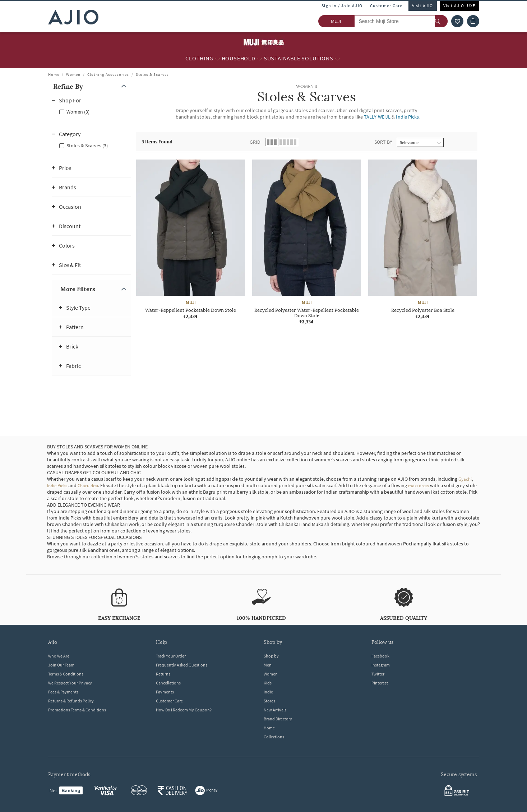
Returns (163, 674)
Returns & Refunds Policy (71, 701)
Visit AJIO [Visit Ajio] (423, 6)
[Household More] (260, 59)
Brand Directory (278, 719)
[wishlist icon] (457, 21)
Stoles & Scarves (152, 74)
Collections (274, 737)
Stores (269, 701)
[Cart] (473, 21)
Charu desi (88, 486)
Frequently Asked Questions (182, 665)
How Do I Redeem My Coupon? (184, 710)
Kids (268, 683)
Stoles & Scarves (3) (87, 146)
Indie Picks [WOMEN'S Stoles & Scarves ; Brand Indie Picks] (407, 117)
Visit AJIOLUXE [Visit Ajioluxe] (459, 6)
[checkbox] (91, 111)
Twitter (378, 674)
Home (54, 74)
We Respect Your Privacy (70, 683)
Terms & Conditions (66, 674)
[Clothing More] (218, 59)
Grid (255, 142)
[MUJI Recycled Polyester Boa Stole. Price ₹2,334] (423, 239)
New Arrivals (275, 710)
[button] (91, 86)
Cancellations (168, 683)
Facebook (380, 656)
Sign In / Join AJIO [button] (342, 6)
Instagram (381, 665)
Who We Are (59, 656)
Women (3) (78, 112)
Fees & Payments (63, 692)
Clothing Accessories (108, 74)
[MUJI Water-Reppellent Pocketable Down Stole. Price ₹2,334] (191, 239)
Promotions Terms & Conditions (77, 710)
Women (73, 74)
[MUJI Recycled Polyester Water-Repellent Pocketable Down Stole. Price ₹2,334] (307, 242)
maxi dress (419, 486)
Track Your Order (171, 656)
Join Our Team (61, 665)
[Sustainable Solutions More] (338, 59)
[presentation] (316, 264)
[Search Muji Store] (401, 21)
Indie (268, 692)
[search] (441, 21)
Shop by (271, 656)
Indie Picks (57, 486)
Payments (165, 692)
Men (268, 665)
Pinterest (380, 683)
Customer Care (386, 6)
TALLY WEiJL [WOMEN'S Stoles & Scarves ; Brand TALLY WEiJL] (377, 117)
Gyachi (465, 479)
